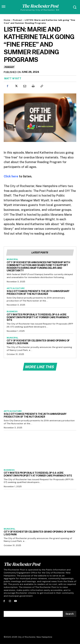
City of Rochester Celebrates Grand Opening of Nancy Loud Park (39, 533)
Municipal (12, 259)
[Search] (70, 614)
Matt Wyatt (13, 78)
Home (7, 20)
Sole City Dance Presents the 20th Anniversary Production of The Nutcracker (38, 293)
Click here (11, 176)
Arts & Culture (16, 288)
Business (12, 312)
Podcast (17, 20)
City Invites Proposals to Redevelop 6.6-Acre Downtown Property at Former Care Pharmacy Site (38, 317)
